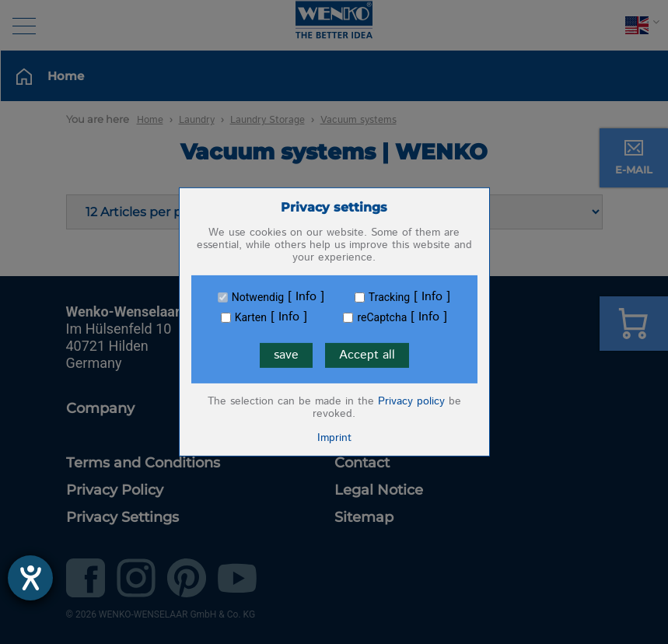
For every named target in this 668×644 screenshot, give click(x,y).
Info (306, 297)
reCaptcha (382, 317)
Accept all (367, 355)
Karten (251, 317)
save (286, 355)
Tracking (389, 297)
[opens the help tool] (30, 578)
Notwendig (258, 297)
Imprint (334, 438)
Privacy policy (411, 401)
